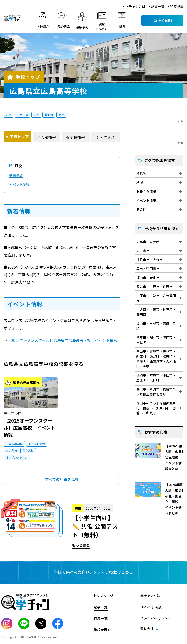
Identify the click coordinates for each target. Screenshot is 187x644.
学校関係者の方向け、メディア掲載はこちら (94, 572)
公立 (8, 115)
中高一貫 (22, 115)
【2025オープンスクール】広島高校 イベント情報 (29, 428)
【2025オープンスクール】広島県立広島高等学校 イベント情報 (62, 340)
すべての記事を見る (62, 479)
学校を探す (102, 630)
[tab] (17, 136)
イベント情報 (19, 184)
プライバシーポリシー (155, 618)
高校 (61, 115)
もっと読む (62, 525)
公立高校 (28, 451)
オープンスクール (17, 457)
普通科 (49, 115)
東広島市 (11, 451)
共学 (36, 115)
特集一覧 (101, 618)
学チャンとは (135, 6)
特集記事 (177, 6)
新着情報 (16, 176)
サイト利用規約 (151, 607)
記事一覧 (158, 6)
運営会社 (147, 629)
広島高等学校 (14, 444)
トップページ (104, 596)
